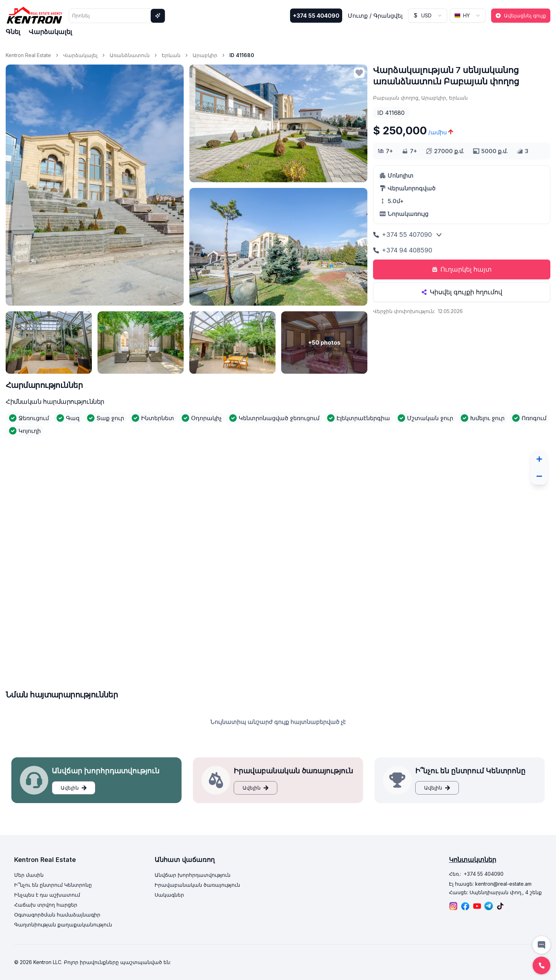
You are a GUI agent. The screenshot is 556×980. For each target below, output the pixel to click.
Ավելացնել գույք (521, 15)
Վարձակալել (50, 32)
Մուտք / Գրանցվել (375, 16)
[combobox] (428, 16)
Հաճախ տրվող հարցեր (46, 905)
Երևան (171, 55)
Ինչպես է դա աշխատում (47, 895)
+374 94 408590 (403, 250)
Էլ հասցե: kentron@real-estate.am (490, 884)
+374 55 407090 (402, 235)
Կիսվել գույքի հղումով (462, 292)
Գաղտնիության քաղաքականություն (63, 925)
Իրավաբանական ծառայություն (197, 885)
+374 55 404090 (316, 16)
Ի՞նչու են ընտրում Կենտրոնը (53, 885)
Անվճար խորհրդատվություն (193, 875)
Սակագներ (169, 895)
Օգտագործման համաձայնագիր (57, 915)
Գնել (13, 32)
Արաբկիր (205, 55)
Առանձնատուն (130, 55)
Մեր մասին (29, 875)
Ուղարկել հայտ (462, 269)
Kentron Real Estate (28, 55)
